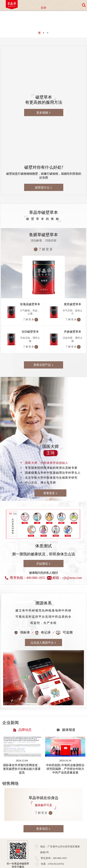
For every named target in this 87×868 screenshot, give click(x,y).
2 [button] (43, 38)
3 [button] (48, 38)
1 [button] (39, 38)
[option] (43, 26)
